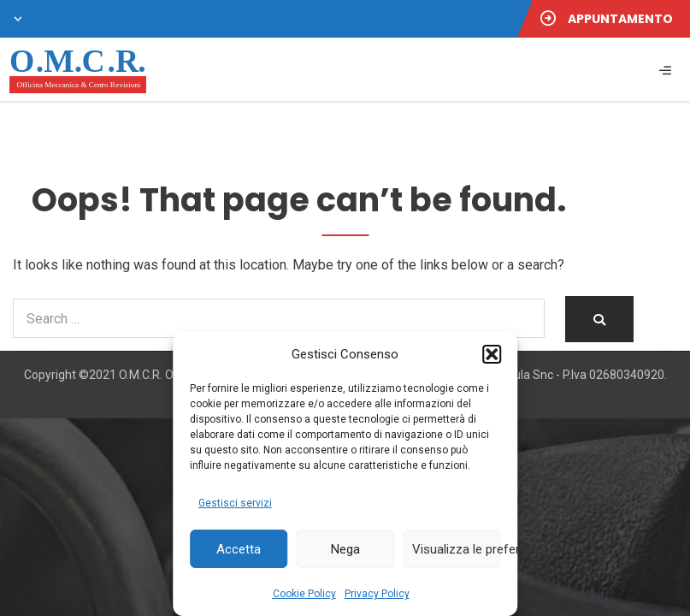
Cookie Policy (304, 594)
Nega (345, 549)
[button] (492, 354)
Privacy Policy (377, 594)
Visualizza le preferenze (457, 549)
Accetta (239, 549)
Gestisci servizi (235, 503)
